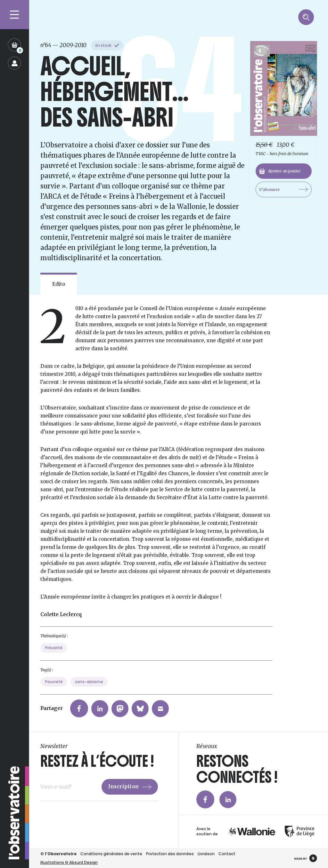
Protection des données (170, 854)
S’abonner (284, 189)
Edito (59, 284)
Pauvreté (54, 713)
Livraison (206, 854)
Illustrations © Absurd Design (69, 862)
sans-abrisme (89, 713)
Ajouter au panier (280, 171)
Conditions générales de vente (111, 854)
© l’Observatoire (58, 854)
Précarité (54, 679)
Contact (227, 854)
